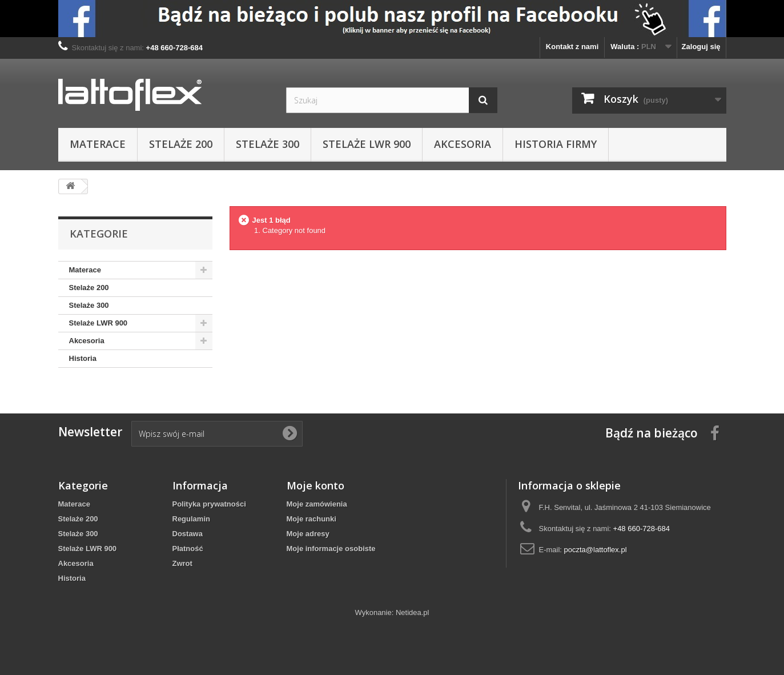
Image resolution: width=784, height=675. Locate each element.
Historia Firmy (556, 144)
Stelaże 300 (268, 144)
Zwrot (182, 563)
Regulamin (191, 519)
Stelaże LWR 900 (367, 144)
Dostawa (188, 534)
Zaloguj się (701, 47)
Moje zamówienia (317, 504)
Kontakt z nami (572, 47)
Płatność (188, 549)
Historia (83, 358)
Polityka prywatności (209, 504)
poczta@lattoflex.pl (596, 550)
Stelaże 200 (181, 144)
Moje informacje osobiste (331, 549)
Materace (98, 144)
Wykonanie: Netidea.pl (392, 612)
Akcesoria (463, 144)
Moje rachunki (311, 519)
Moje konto (315, 485)
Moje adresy (308, 534)
